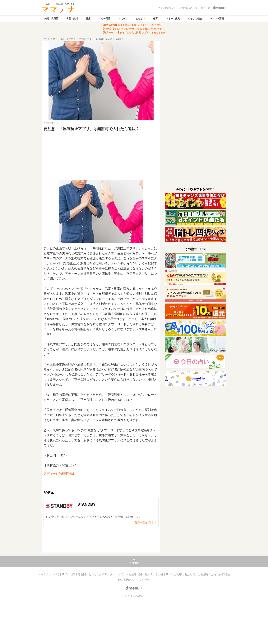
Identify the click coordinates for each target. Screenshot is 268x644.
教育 (155, 19)
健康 (88, 19)
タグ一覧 (145, 580)
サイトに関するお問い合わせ (80, 574)
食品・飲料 (72, 19)
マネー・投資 (173, 19)
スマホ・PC (56, 39)
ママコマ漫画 (217, 19)
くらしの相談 (195, 19)
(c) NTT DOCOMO (134, 596)
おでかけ (123, 19)
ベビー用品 (104, 19)
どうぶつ (140, 19)
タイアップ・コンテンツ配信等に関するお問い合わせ (132, 574)
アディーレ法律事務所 (59, 474)
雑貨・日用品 (51, 19)
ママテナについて (49, 574)
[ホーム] (45, 39)
